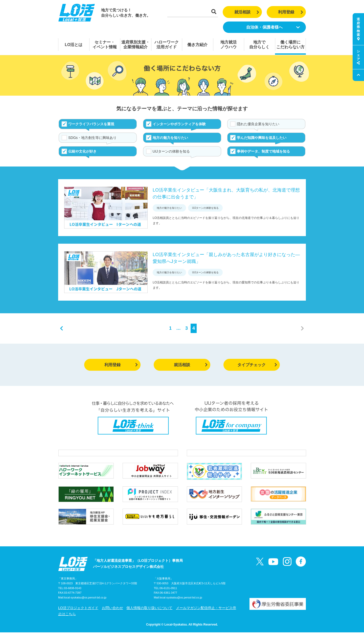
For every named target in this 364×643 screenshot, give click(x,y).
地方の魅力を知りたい (170, 138)
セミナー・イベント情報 (105, 45)
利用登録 (291, 12)
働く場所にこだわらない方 (290, 45)
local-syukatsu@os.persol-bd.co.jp (85, 608)
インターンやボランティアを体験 (179, 124)
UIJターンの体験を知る (171, 151)
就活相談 (247, 12)
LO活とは (74, 45)
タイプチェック (257, 365)
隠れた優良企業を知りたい (258, 124)
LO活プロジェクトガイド (78, 618)
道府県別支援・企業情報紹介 (135, 45)
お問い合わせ (112, 618)
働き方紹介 (197, 45)
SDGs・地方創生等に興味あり (92, 138)
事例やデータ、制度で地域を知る (263, 151)
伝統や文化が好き (82, 151)
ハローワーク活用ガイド (167, 45)
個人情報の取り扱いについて (149, 618)
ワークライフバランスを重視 (91, 124)
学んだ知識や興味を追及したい (262, 138)
